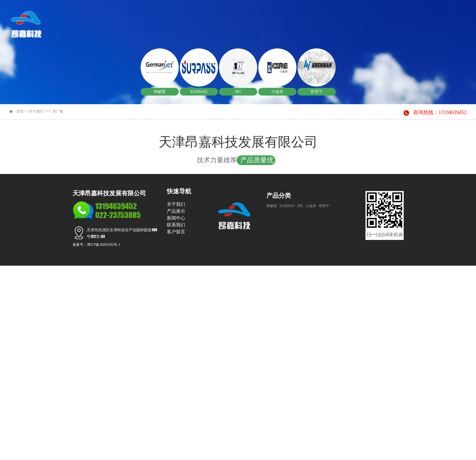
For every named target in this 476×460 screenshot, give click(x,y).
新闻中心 (360, 19)
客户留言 (435, 19)
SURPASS (287, 206)
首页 (248, 19)
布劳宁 (324, 206)
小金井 (311, 206)
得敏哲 (272, 206)
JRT (300, 206)
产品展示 (322, 19)
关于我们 (285, 19)
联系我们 (397, 19)
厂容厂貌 (56, 111)
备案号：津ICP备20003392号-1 (96, 245)
